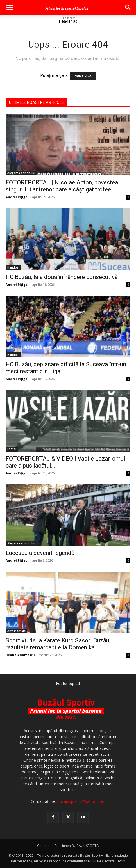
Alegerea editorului (21, 173)
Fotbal (12, 449)
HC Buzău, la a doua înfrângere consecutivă (62, 277)
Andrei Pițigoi (17, 197)
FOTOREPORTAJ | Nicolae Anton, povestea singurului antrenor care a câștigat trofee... (62, 186)
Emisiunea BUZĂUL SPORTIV (77, 846)
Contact (43, 846)
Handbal (13, 267)
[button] (10, 8)
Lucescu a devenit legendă (40, 553)
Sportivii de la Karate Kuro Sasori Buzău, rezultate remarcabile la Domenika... (58, 644)
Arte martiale (16, 631)
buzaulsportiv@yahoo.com (81, 801)
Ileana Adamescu (20, 655)
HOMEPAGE (83, 76)
